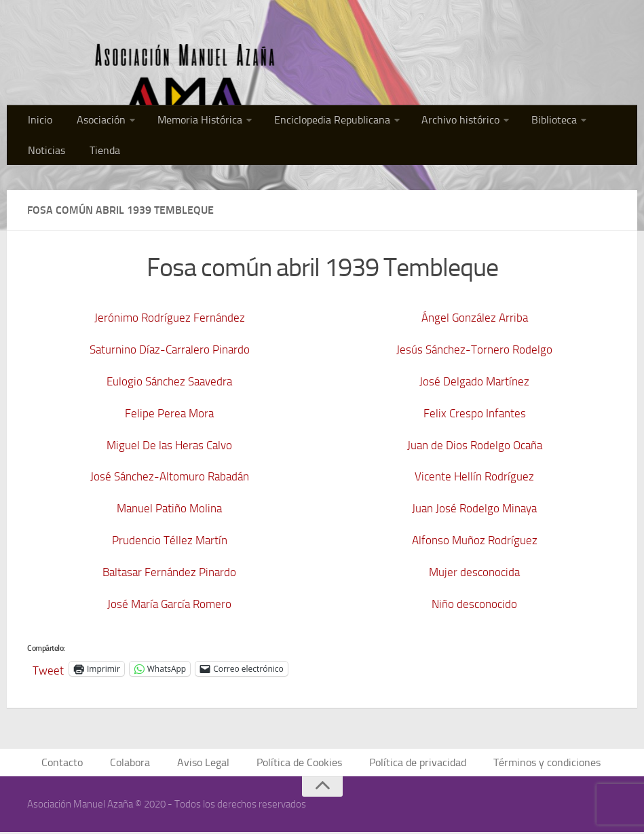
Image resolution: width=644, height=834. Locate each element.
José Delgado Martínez (475, 381)
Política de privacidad (415, 764)
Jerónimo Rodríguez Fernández (170, 318)
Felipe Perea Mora (169, 413)
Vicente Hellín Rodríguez (475, 476)
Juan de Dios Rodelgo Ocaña (474, 445)
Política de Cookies (302, 764)
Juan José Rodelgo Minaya (474, 508)
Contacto (75, 764)
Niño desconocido (475, 604)
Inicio (38, 122)
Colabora (140, 764)
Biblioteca (522, 122)
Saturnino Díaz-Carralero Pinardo (170, 349)
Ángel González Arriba (474, 318)
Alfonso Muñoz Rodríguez (474, 540)
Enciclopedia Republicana (311, 122)
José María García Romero (170, 604)
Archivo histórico (434, 122)
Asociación (92, 122)
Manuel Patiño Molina (170, 508)
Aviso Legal (210, 764)
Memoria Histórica (185, 122)
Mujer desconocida (475, 572)
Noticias (590, 122)
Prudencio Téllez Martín (170, 540)
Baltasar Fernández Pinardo (169, 572)
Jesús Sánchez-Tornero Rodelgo (475, 349)
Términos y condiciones (538, 764)
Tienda (41, 156)
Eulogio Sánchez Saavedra (170, 381)
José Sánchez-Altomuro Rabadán (170, 476)
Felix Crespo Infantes (475, 413)
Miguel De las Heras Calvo (169, 445)
